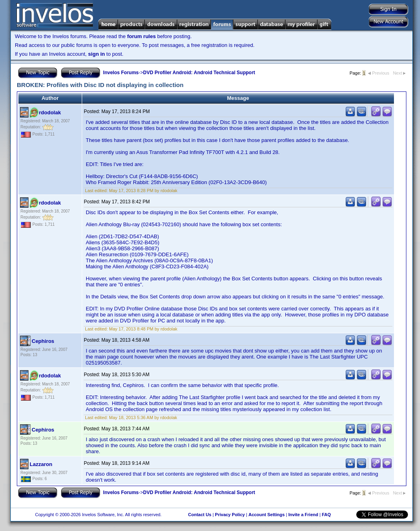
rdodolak (50, 112)
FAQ (326, 515)
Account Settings (267, 515)
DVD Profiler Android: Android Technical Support (199, 73)
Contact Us (200, 515)
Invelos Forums (121, 73)
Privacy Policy (230, 515)
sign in (97, 54)
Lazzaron (41, 464)
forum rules (141, 36)
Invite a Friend (303, 515)
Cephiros (43, 341)
